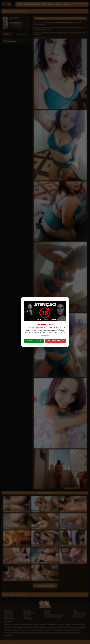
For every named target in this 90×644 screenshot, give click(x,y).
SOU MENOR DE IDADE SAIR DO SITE (56, 341)
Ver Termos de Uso (45, 335)
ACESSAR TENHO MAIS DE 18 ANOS (34, 341)
